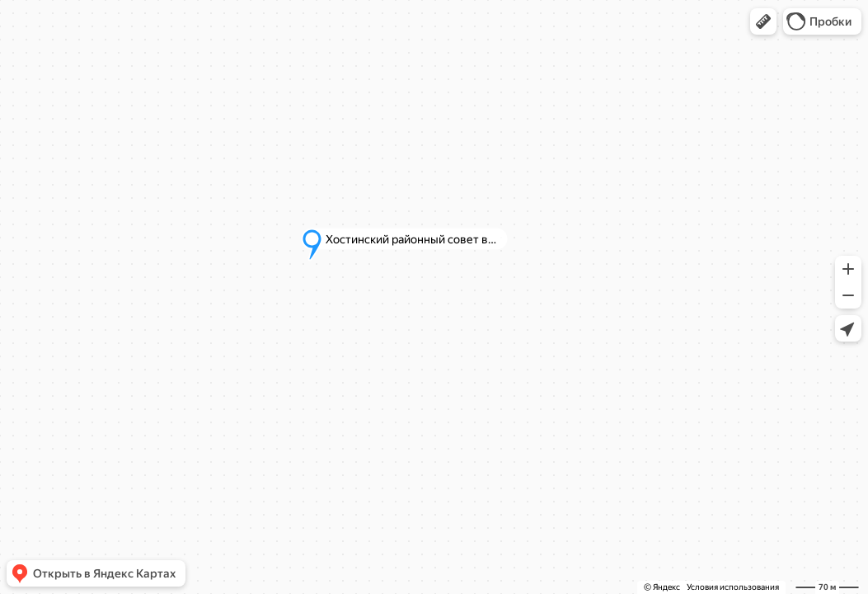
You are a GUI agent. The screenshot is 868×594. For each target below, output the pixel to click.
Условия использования (733, 587)
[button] (763, 21)
